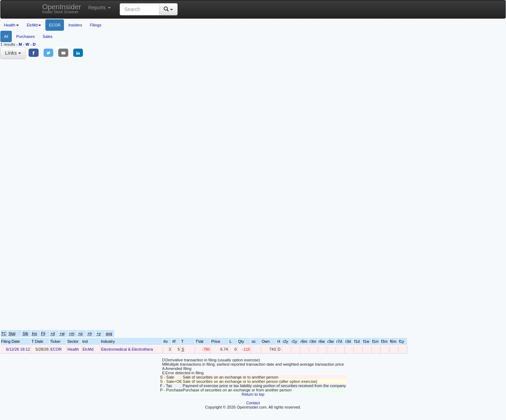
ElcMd (88, 349)
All (6, 36)
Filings (96, 25)
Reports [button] (100, 8)
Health (73, 349)
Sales (48, 36)
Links (13, 53)
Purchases (25, 36)
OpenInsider (62, 8)
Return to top (253, 394)
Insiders (75, 25)
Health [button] (11, 25)
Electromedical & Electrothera (127, 349)
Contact (253, 403)
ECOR (55, 25)
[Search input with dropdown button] (140, 9)
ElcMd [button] (34, 25)
